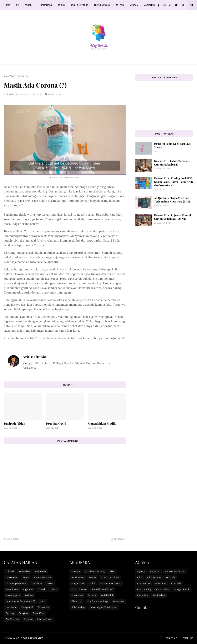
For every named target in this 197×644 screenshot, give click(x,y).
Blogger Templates (31, 638)
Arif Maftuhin (35, 357)
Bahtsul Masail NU (175, 571)
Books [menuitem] (61, 5)
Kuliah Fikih (107, 595)
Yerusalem (25, 571)
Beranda (9, 76)
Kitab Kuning (144, 589)
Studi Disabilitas (110, 577)
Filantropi (77, 601)
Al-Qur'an (155, 571)
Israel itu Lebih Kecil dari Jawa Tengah (173, 145)
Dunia (26, 577)
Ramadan (142, 595)
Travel (42, 589)
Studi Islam (78, 577)
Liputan (28, 619)
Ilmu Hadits (144, 583)
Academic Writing (95, 571)
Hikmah (170, 577)
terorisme (11, 607)
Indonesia (41, 571)
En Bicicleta (13, 619)
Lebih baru (12, 539)
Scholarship (78, 607)
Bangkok (23, 613)
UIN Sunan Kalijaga (98, 601)
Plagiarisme (78, 583)
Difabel (10, 571)
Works (93, 577)
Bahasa (29, 595)
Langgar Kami (181, 589)
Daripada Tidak (15, 423)
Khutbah (176, 583)
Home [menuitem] (7, 5)
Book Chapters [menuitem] (79, 5)
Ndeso (53, 589)
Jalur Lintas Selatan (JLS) (20, 601)
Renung (10, 613)
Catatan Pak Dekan (110, 583)
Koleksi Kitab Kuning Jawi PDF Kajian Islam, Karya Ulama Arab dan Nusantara (173, 182)
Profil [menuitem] (28, 5)
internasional (45, 619)
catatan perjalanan (16, 583)
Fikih (112, 571)
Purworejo (43, 607)
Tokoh (50, 583)
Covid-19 (23, 76)
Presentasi (77, 595)
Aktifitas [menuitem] (149, 5)
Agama (141, 571)
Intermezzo (12, 577)
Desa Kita (38, 613)
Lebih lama (117, 539)
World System (79, 589)
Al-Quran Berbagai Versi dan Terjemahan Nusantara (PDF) (172, 200)
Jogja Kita (28, 589)
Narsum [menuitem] (134, 5)
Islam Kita (161, 583)
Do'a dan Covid (56, 423)
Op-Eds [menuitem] (120, 5)
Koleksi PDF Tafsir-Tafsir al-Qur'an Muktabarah (172, 163)
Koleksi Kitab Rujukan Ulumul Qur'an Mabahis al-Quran (172, 217)
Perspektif (27, 607)
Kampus (76, 571)
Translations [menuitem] (102, 5)
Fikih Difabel (154, 577)
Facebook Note (43, 577)
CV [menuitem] (17, 5)
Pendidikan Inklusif (103, 589)
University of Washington (103, 607)
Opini (92, 583)
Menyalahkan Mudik (102, 423)
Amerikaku (12, 589)
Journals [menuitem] (46, 5)
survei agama (13, 595)
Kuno (43, 601)
